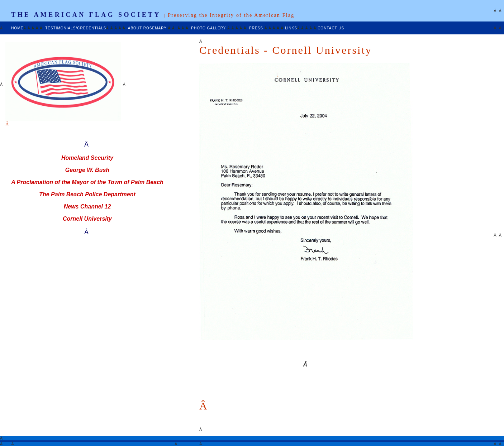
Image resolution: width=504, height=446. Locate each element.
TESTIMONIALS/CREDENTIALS (76, 28)
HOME (17, 28)
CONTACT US (331, 28)
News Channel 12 (87, 207)
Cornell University (87, 219)
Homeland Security (87, 158)
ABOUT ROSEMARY (148, 28)
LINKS (291, 28)
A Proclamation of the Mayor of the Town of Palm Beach (87, 182)
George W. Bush (87, 170)
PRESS (257, 28)
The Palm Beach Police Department (87, 194)
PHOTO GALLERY (209, 28)
